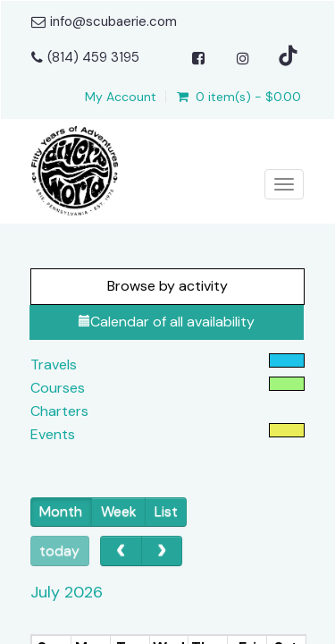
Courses (58, 388)
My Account (121, 97)
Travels (54, 364)
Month (61, 511)
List (166, 511)
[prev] (121, 551)
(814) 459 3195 (93, 57)
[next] (162, 551)
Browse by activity (167, 286)
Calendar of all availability (167, 322)
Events (53, 434)
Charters (59, 411)
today (59, 551)
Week (119, 511)
